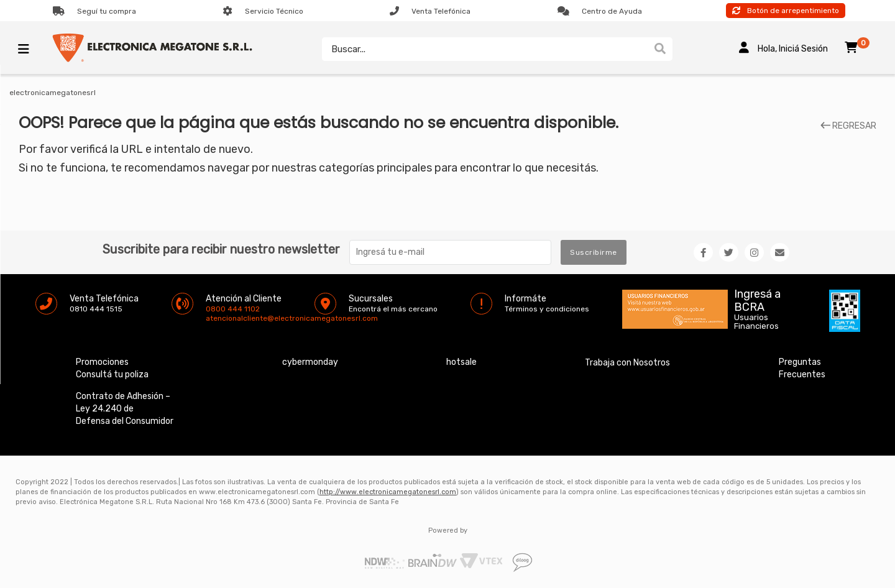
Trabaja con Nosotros (627, 363)
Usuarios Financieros (756, 322)
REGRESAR (848, 126)
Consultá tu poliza (112, 374)
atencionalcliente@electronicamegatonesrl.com (216, 318)
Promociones (102, 362)
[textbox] (482, 49)
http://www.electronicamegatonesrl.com (388, 492)
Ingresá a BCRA (757, 298)
